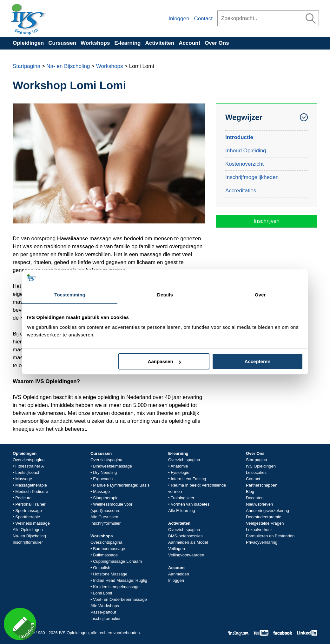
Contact (203, 19)
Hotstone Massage (110, 574)
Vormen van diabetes (190, 504)
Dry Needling (105, 472)
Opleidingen (28, 43)
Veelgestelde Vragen (265, 523)
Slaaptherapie (106, 498)
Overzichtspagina (29, 460)
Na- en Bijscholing (68, 66)
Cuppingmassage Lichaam (117, 561)
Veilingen (177, 549)
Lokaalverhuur (259, 530)
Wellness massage (33, 523)
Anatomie (179, 466)
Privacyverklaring (262, 542)
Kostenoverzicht (244, 164)
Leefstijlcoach (28, 472)
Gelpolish (102, 568)
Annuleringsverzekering (267, 511)
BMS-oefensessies (185, 536)
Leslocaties (256, 472)
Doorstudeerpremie (264, 517)
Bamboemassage (109, 549)
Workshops (95, 43)
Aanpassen (164, 361)
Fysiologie (180, 472)
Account (189, 43)
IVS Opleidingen (261, 466)
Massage (24, 479)
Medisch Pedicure (32, 491)
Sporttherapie (28, 517)
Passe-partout (103, 612)
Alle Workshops (105, 606)
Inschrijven (266, 221)
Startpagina (26, 66)
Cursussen (62, 43)
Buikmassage (105, 555)
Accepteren (258, 361)
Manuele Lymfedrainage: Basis (121, 485)
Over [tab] (260, 295)
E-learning (127, 43)
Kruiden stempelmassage (116, 587)
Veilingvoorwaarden (186, 555)
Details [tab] (165, 295)
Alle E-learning (182, 511)
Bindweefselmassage (112, 466)
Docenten (255, 498)
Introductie (239, 137)
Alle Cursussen (104, 517)
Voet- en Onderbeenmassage (120, 599)
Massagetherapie (31, 485)
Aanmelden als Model (188, 542)
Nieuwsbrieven (259, 504)
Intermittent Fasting (188, 479)
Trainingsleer (183, 498)
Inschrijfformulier (28, 542)
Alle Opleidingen (28, 530)
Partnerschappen (262, 485)
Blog (250, 491)
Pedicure (23, 498)
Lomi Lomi (102, 593)
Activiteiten (160, 43)
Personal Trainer (30, 504)
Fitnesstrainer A (30, 466)
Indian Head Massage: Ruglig (120, 580)
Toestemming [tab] (70, 295)
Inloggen (179, 19)
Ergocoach (103, 479)
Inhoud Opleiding (246, 151)
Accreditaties (241, 191)
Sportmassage (29, 511)
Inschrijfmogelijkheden (252, 177)
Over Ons (217, 43)
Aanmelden (179, 574)
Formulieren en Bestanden (270, 536)
